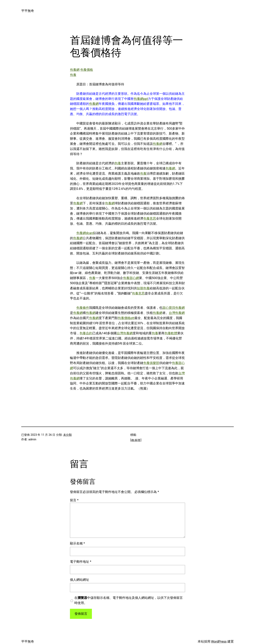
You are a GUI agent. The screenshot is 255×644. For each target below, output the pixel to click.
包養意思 (150, 218)
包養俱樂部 (151, 363)
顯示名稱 (77, 543)
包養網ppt (141, 99)
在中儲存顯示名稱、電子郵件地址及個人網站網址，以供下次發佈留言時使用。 (129, 600)
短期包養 (143, 288)
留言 (74, 500)
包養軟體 (171, 333)
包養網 (75, 70)
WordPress (219, 641)
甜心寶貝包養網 (174, 308)
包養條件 (83, 308)
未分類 (67, 435)
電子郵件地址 (81, 562)
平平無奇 (28, 11)
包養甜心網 (131, 278)
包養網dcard (85, 233)
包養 (73, 75)
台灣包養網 (177, 313)
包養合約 (86, 333)
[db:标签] (136, 440)
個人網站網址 (80, 580)
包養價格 (87, 70)
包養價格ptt (126, 318)
